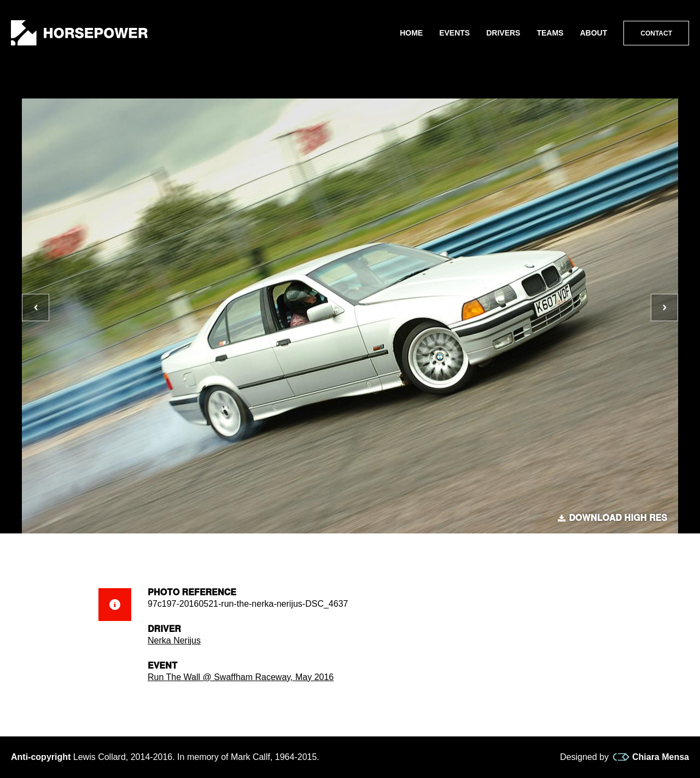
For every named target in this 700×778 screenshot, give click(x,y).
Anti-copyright (41, 757)
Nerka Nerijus (174, 640)
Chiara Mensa (651, 757)
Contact (656, 33)
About (593, 33)
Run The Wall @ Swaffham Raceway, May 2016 (241, 677)
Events (454, 33)
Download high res (612, 518)
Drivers (503, 33)
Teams (550, 33)
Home (411, 33)
